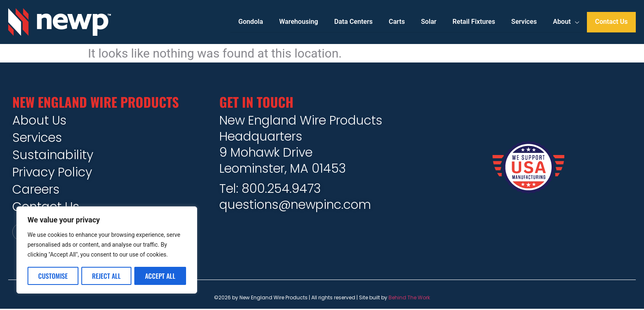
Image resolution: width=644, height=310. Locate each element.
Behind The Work (409, 298)
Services (524, 22)
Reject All (106, 276)
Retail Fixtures (474, 22)
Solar (428, 22)
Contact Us (611, 22)
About (566, 22)
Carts (397, 22)
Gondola (250, 22)
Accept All (160, 276)
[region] (107, 250)
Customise (53, 276)
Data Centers (353, 22)
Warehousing (298, 22)
